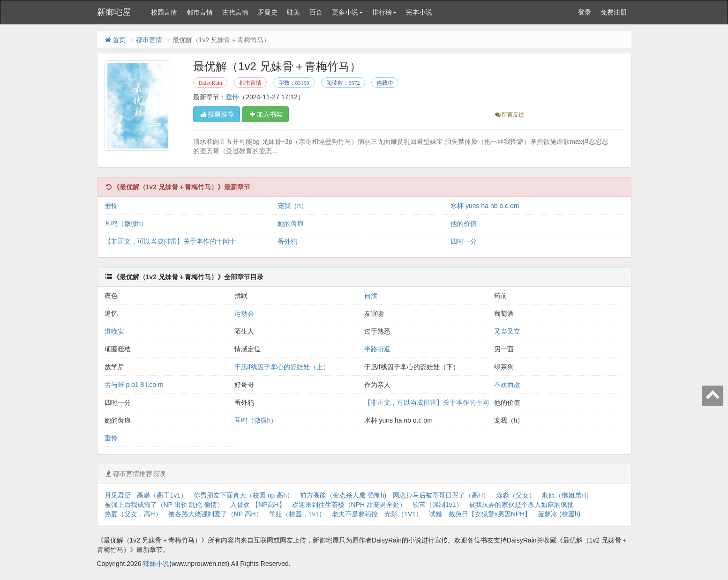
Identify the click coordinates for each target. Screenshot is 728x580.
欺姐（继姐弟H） (567, 495)
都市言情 (200, 12)
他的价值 (464, 223)
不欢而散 (507, 385)
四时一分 (464, 241)
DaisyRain (210, 83)
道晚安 (114, 331)
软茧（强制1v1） (438, 505)
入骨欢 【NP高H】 (258, 505)
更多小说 (347, 12)
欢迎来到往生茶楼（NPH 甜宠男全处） (349, 505)
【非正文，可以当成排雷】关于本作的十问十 (170, 241)
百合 (316, 12)
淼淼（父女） (516, 495)
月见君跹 (118, 495)
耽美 (293, 12)
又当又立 (507, 331)
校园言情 (164, 12)
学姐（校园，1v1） (297, 514)
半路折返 (377, 349)
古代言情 (235, 12)
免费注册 (614, 12)
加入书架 (265, 114)
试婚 (435, 514)
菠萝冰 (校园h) (559, 514)
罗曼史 (268, 12)
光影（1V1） (403, 514)
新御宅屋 (114, 12)
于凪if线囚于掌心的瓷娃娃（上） (282, 367)
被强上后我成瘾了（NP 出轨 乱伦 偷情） (164, 505)
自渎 (371, 296)
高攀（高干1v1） (162, 495)
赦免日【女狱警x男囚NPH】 (490, 514)
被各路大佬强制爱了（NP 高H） (215, 514)
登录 (585, 12)
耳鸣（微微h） (126, 223)
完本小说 (419, 12)
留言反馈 (509, 115)
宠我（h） (293, 206)
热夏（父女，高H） (133, 514)
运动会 (244, 313)
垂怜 (233, 97)
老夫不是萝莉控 (355, 514)
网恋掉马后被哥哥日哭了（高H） (441, 495)
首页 (115, 40)
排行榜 (384, 12)
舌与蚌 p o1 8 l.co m (134, 385)
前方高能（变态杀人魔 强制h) (343, 495)
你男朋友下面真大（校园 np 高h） (244, 495)
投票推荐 (217, 114)
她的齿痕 (291, 223)
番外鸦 (287, 241)
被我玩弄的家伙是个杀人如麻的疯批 (521, 505)
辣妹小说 (156, 564)
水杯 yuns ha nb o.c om (485, 206)
